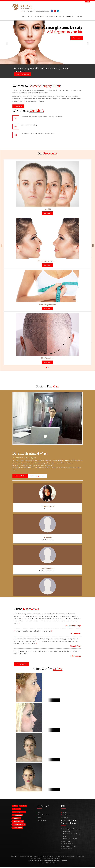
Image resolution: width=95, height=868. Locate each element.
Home (40, 813)
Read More (76, 38)
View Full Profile (20, 477)
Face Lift (24, 807)
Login (87, 1)
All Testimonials (21, 665)
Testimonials (67, 816)
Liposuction (17, 819)
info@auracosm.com (43, 11)
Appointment (42, 822)
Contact (65, 819)
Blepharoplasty (18, 829)
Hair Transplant (18, 816)
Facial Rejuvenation (19, 826)
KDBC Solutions (51, 864)
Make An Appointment (23, 74)
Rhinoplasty (17, 810)
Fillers (15, 807)
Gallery (41, 819)
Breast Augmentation (20, 813)
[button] (39, 17)
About (65, 813)
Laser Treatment (18, 823)
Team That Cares (44, 816)
